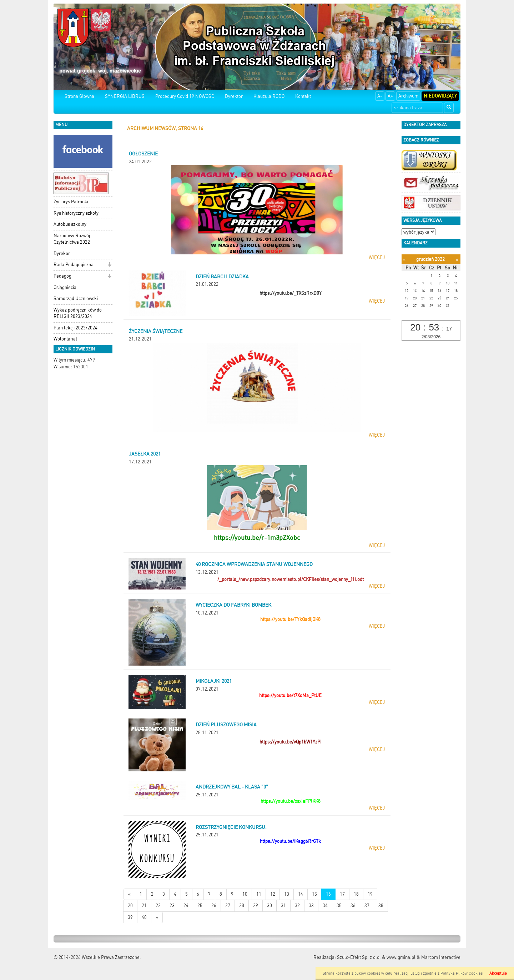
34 (325, 906)
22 (158, 906)
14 (301, 894)
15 (314, 894)
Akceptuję (498, 973)
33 (311, 906)
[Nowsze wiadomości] (129, 894)
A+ (390, 96)
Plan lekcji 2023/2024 (75, 328)
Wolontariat (65, 339)
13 (287, 894)
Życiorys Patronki (71, 202)
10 (245, 894)
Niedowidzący (440, 96)
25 (200, 906)
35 (339, 906)
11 (259, 894)
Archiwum (408, 96)
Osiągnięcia (65, 287)
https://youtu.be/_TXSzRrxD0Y (291, 293)
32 (297, 906)
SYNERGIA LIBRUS (125, 96)
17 (342, 894)
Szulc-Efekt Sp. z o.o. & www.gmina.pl (376, 957)
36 (353, 906)
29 (256, 906)
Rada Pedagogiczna (74, 265)
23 (172, 906)
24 (186, 906)
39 (130, 917)
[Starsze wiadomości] (157, 918)
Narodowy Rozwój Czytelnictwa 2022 (72, 239)
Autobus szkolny (70, 224)
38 (381, 906)
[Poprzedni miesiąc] (404, 260)
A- (380, 96)
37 (367, 906)
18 (356, 894)
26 (214, 906)
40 (144, 917)
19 (370, 894)
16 (328, 894)
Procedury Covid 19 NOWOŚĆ (185, 96)
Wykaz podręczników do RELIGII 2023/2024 (78, 313)
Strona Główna (79, 96)
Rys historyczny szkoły (76, 213)
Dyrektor (234, 96)
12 (273, 894)
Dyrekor (62, 253)
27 (228, 906)
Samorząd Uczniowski (76, 299)
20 (130, 906)
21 (144, 906)
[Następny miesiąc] (457, 260)
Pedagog (62, 276)
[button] (109, 265)
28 (242, 906)
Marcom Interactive (441, 957)
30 (269, 906)
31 (283, 906)
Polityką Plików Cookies (462, 973)
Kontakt (303, 96)
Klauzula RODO (269, 96)
